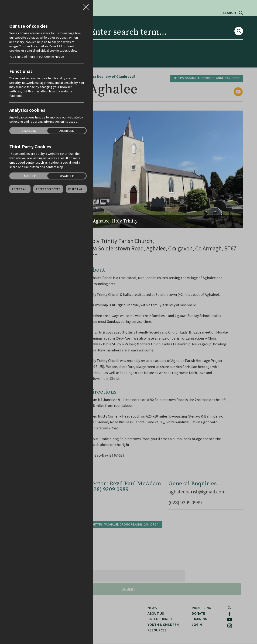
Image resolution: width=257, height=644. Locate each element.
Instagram (241, 26)
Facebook (219, 26)
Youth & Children (116, 41)
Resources (151, 41)
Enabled (29, 131)
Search (229, 13)
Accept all (20, 189)
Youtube (229, 26)
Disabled (67, 131)
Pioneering (179, 41)
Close (86, 6)
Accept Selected (48, 189)
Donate (205, 41)
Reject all (76, 189)
